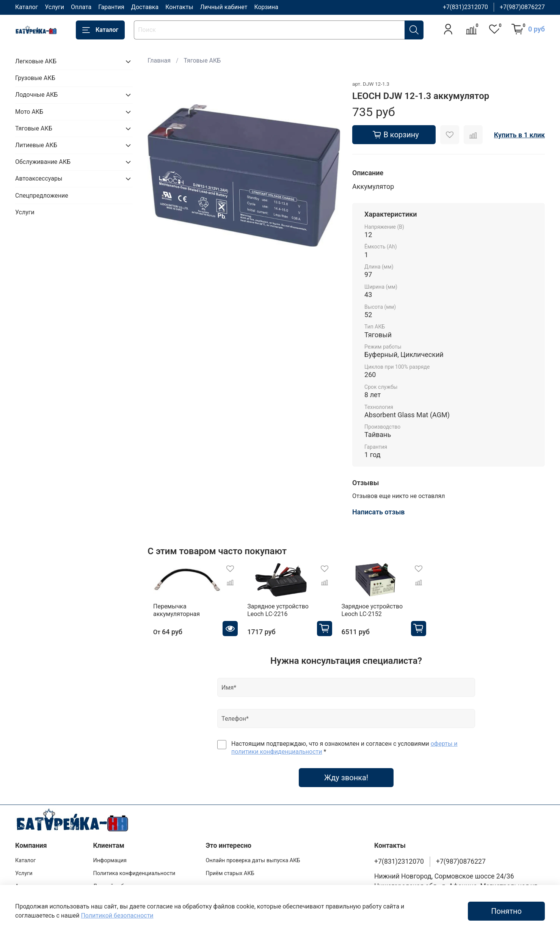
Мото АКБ (29, 112)
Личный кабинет (224, 7)
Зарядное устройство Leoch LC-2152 (382, 614)
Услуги (54, 7)
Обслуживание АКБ (43, 162)
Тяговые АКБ (202, 61)
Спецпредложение (42, 196)
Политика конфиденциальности (134, 873)
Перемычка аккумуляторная (171, 614)
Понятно (506, 911)
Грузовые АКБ (35, 78)
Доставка (145, 7)
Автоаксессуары (39, 178)
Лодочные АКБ (36, 95)
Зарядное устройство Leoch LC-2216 (280, 614)
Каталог (27, 7)
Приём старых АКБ (230, 873)
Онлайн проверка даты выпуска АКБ (253, 861)
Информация (110, 861)
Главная (159, 61)
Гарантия (111, 7)
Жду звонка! (346, 781)
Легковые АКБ (36, 61)
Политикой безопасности (117, 915)
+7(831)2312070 (465, 7)
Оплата (81, 7)
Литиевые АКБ (36, 145)
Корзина (266, 7)
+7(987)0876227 (522, 7)
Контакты (179, 7)
